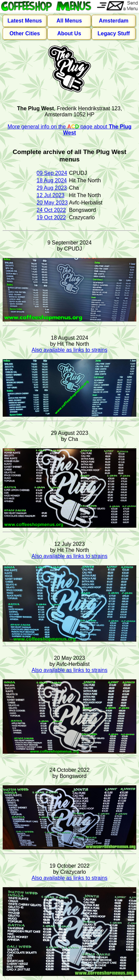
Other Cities (25, 33)
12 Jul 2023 (51, 195)
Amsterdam (114, 21)
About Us (69, 33)
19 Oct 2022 (51, 217)
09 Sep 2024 (52, 173)
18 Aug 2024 (52, 180)
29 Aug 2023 (52, 188)
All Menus (69, 21)
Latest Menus (25, 21)
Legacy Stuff (114, 33)
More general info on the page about (69, 130)
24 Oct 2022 (51, 210)
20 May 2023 (52, 203)
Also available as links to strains (69, 350)
